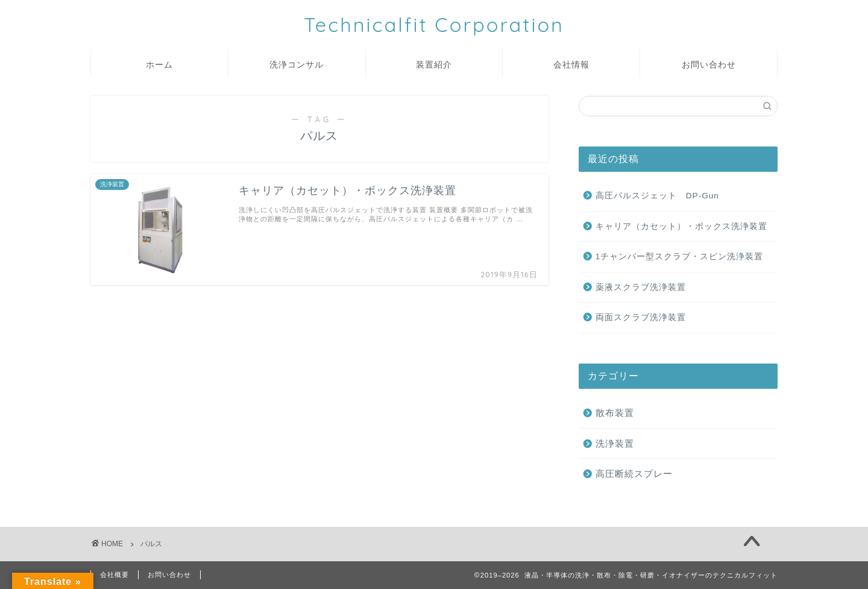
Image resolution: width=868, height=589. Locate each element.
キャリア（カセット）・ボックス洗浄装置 (681, 226)
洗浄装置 (615, 443)
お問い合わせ (709, 65)
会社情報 (571, 65)
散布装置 (615, 413)
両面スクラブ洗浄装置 (641, 317)
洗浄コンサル (297, 65)
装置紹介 (434, 65)
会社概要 (115, 575)
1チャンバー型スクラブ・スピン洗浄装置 (680, 257)
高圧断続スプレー (634, 474)
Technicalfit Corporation (434, 24)
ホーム (159, 65)
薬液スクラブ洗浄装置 (641, 287)
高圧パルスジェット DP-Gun (657, 196)
